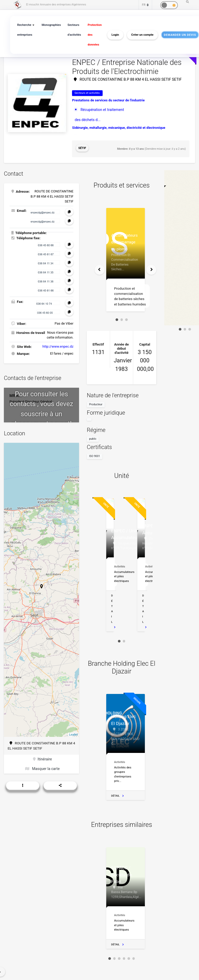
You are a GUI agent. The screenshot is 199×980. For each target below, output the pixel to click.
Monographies (50, 25)
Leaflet (73, 732)
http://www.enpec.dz (58, 344)
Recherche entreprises (24, 30)
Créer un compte (139, 35)
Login (112, 35)
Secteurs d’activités (72, 30)
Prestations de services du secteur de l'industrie (108, 100)
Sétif (82, 147)
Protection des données (92, 35)
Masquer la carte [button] (42, 766)
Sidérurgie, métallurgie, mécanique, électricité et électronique (119, 126)
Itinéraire (42, 757)
